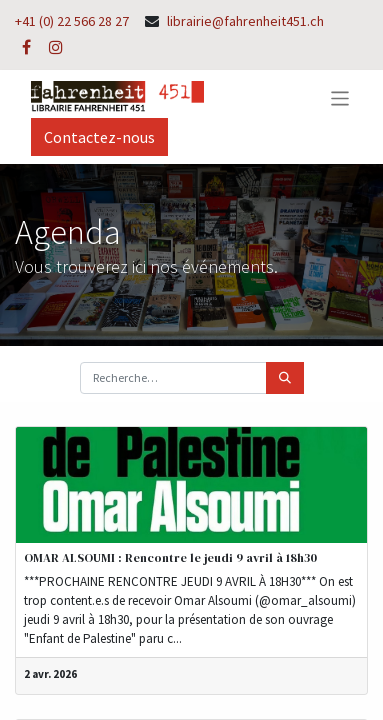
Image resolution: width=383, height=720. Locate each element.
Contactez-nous (99, 137)
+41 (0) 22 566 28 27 (72, 21)
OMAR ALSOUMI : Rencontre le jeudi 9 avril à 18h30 (170, 558)
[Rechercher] (285, 378)
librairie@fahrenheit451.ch (245, 21)
